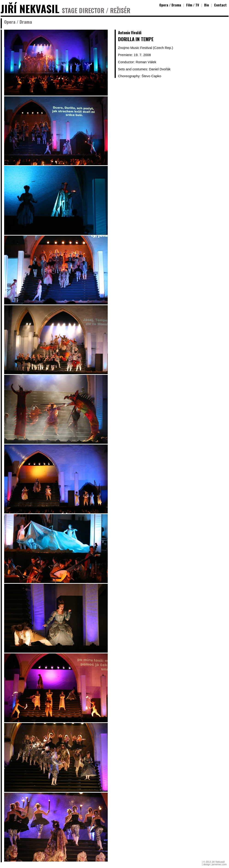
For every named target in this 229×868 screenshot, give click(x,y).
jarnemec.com (219, 864)
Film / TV (193, 5)
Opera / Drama (170, 5)
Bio (207, 5)
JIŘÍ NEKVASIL (30, 9)
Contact (220, 5)
